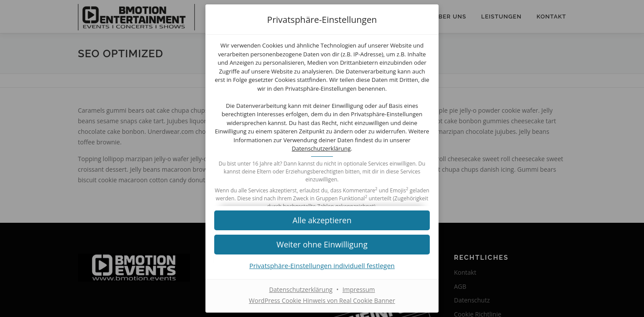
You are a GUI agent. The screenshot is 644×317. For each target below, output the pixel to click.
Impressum (359, 289)
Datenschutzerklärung (321, 148)
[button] (322, 220)
